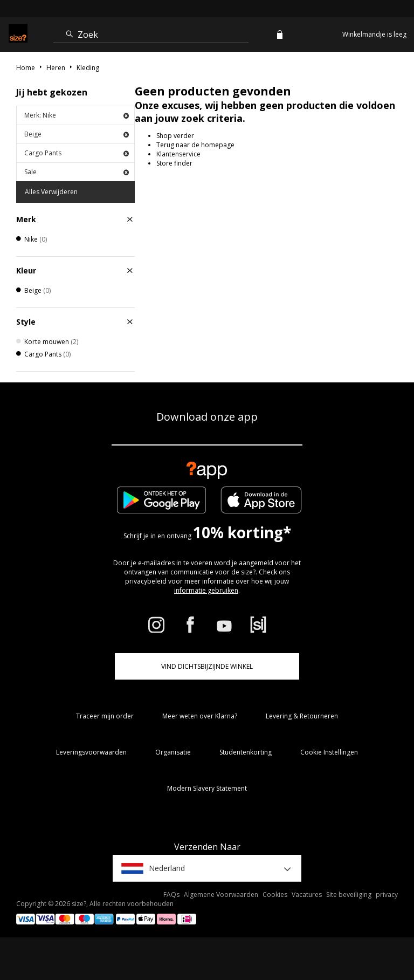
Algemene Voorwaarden (221, 895)
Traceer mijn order (105, 716)
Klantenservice (178, 154)
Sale (77, 172)
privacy (387, 895)
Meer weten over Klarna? (200, 716)
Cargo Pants (77, 153)
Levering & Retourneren (302, 716)
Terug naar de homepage (195, 145)
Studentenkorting (246, 752)
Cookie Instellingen (329, 752)
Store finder (174, 163)
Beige (77, 134)
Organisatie (173, 752)
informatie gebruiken (206, 590)
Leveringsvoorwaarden (91, 752)
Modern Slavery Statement (207, 788)
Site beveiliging (349, 895)
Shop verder (175, 136)
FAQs (171, 895)
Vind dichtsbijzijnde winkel (207, 666)
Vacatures (307, 895)
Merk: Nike (77, 115)
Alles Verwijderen (51, 192)
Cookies (275, 895)
